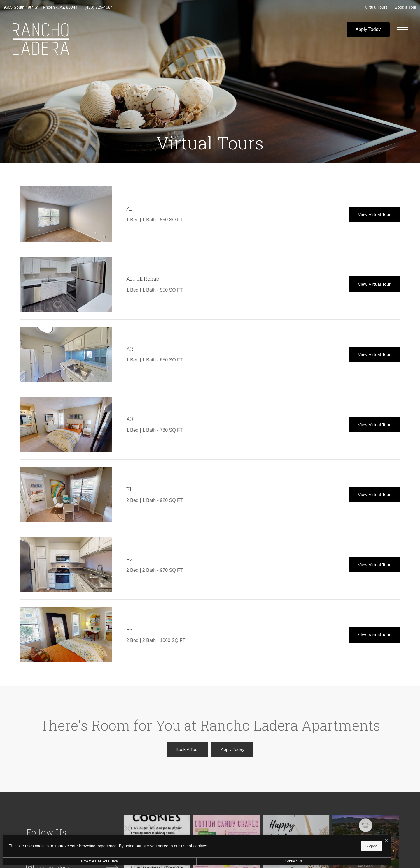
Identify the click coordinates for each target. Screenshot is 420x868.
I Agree (188, 845)
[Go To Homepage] (41, 39)
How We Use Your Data (54, 861)
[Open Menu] (402, 30)
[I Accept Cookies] (203, 839)
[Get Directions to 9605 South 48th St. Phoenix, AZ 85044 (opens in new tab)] (41, 7)
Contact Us (156, 861)
